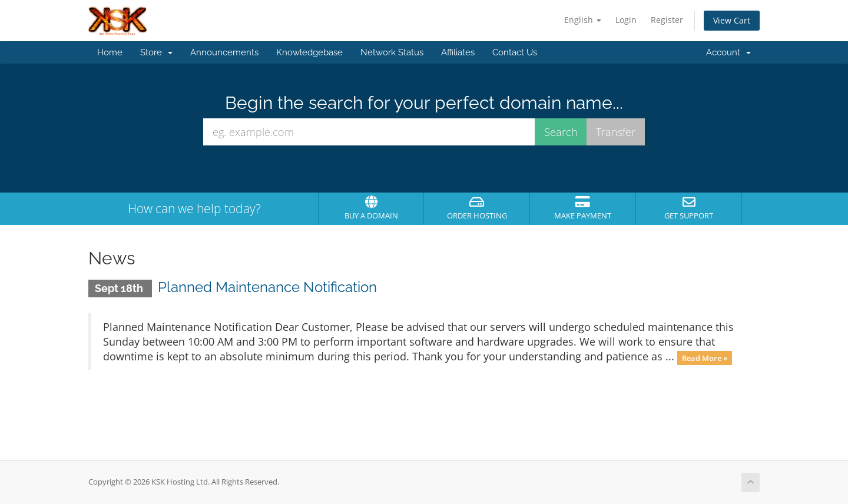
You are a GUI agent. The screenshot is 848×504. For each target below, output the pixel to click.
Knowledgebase (309, 52)
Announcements (224, 52)
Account (728, 52)
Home (110, 52)
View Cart (732, 20)
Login (626, 20)
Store (156, 52)
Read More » (705, 357)
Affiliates (458, 52)
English (583, 20)
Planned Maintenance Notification (267, 287)
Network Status (392, 52)
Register (667, 20)
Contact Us (515, 52)
